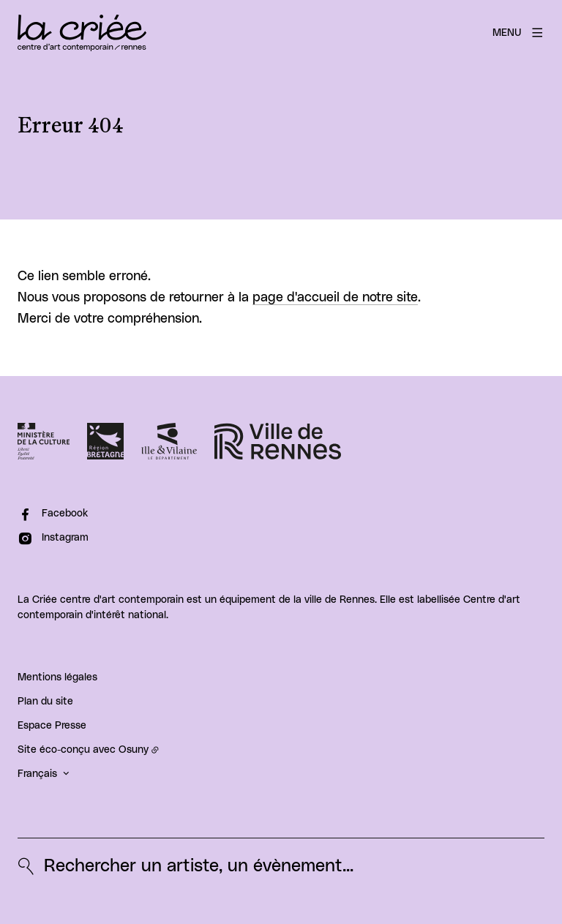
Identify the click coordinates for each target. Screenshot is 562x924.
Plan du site (45, 702)
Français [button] (37, 774)
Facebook (65, 514)
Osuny (134, 750)
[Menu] (518, 33)
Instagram (65, 538)
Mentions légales (57, 677)
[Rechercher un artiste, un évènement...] (186, 867)
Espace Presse (52, 726)
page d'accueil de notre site (335, 298)
